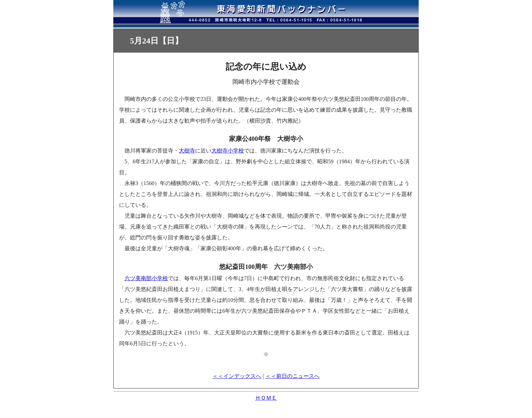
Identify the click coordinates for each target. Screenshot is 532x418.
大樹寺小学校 (228, 151)
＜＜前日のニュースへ (292, 376)
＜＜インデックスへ (237, 376)
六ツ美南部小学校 (146, 278)
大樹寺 (187, 151)
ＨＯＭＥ (266, 398)
